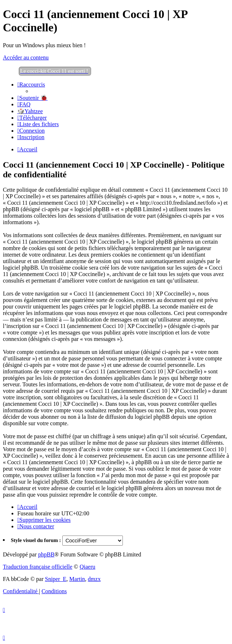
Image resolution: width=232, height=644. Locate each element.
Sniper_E (56, 579)
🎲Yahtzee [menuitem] (30, 111)
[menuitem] (32, 98)
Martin (77, 579)
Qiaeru (88, 567)
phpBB (46, 554)
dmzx (94, 579)
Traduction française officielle (38, 567)
